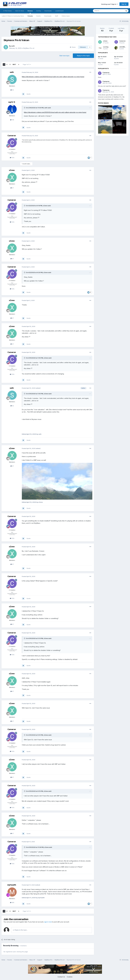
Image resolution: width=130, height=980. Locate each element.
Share (73, 47)
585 (12, 902)
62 (12, 90)
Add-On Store (20, 11)
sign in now (48, 922)
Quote (29, 94)
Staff (57, 16)
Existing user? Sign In (109, 4)
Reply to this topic (83, 56)
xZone (12, 170)
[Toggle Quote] (25, 108)
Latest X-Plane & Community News (13, 16)
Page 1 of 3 (27, 64)
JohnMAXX (123, 47)
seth (13, 46)
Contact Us (61, 977)
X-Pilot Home (7, 11)
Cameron (12, 136)
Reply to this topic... (20, 930)
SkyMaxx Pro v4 (29, 48)
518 (12, 120)
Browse (30, 12)
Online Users (66, 16)
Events (39, 16)
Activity (39, 11)
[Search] (103, 11)
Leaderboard (59, 11)
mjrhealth (12, 885)
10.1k (12, 158)
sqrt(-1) (12, 102)
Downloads (48, 16)
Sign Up (124, 4)
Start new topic (64, 56)
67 (12, 188)
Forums (30, 16)
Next (14, 64)
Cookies (70, 977)
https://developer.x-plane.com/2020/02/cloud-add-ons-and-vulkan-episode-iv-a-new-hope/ (53, 77)
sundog (106, 47)
